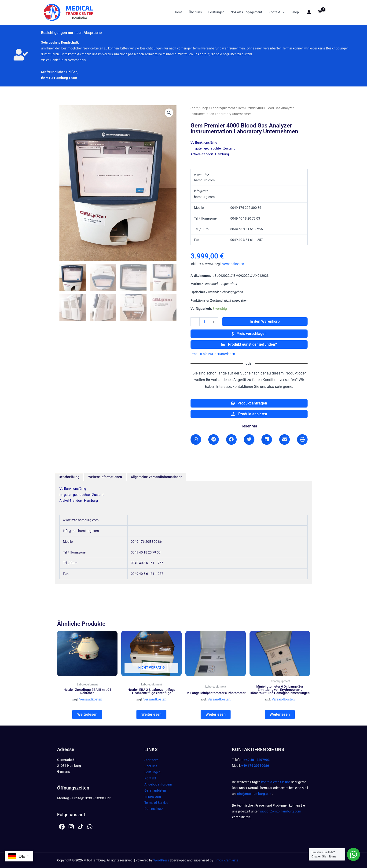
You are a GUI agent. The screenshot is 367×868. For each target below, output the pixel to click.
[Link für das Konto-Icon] (309, 12)
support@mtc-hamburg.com (280, 811)
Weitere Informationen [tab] (105, 477)
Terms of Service (156, 803)
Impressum (153, 797)
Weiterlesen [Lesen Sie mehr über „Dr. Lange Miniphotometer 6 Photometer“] (216, 714)
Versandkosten (233, 264)
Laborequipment (223, 108)
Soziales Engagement (247, 12)
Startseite (151, 760)
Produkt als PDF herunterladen (213, 354)
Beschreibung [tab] (69, 477)
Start (194, 108)
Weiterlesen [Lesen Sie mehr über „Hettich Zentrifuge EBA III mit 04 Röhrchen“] (87, 714)
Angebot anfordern (158, 784)
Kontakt (277, 12)
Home (178, 12)
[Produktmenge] (204, 322)
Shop (295, 12)
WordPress (161, 860)
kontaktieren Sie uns (276, 782)
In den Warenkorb (265, 321)
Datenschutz (154, 809)
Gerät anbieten (155, 790)
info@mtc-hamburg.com (254, 794)
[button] (283, 12)
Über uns (195, 12)
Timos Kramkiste (226, 860)
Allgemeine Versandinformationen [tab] (157, 477)
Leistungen (216, 12)
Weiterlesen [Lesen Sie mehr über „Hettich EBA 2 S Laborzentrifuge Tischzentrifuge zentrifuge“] (151, 714)
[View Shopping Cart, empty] (320, 12)
